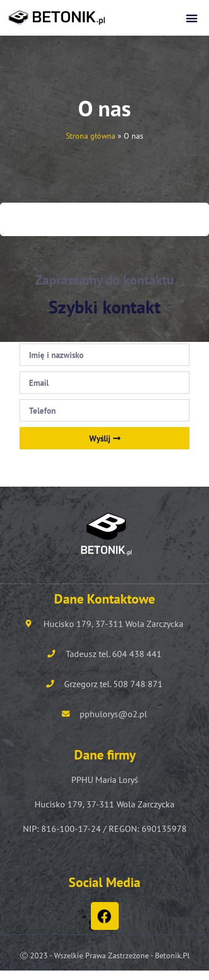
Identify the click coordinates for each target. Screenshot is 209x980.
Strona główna (91, 136)
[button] (191, 18)
